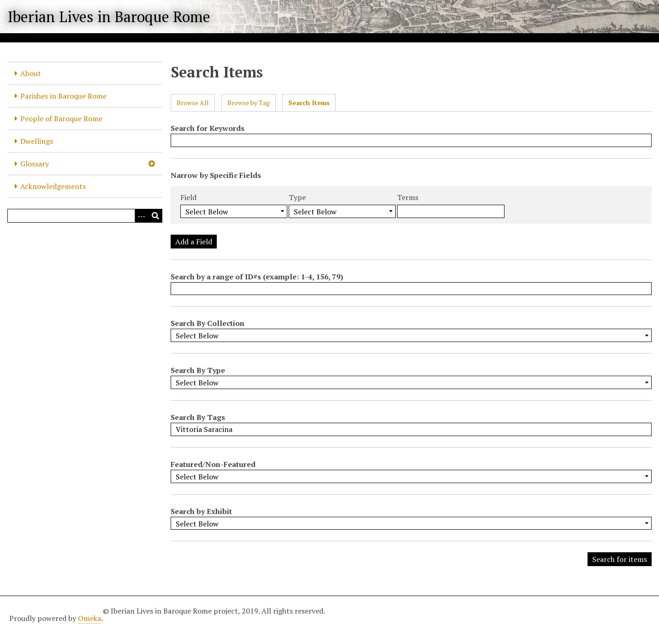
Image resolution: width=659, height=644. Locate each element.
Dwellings (37, 141)
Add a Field (194, 242)
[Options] (142, 216)
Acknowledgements (53, 186)
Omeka (89, 618)
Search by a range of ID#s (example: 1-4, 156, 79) (257, 277)
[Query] (85, 216)
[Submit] (155, 216)
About (31, 73)
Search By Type (198, 370)
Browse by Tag (249, 103)
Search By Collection (208, 323)
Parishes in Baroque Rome (63, 96)
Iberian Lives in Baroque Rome (109, 17)
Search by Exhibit (201, 511)
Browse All (193, 103)
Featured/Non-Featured (213, 464)
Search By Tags (198, 417)
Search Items (309, 103)
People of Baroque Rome (61, 118)
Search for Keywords (208, 128)
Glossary (35, 164)
